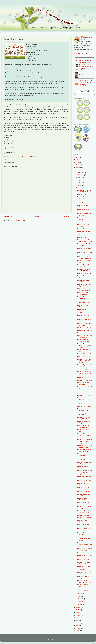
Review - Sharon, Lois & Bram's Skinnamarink (85, 446)
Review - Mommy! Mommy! (83, 585)
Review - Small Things (84, 273)
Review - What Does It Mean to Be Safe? (84, 450)
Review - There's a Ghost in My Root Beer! (85, 556)
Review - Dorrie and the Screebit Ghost (84, 191)
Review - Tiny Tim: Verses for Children (84, 302)
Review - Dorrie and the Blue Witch (84, 198)
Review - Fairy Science (84, 481)
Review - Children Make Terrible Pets (84, 266)
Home (37, 216)
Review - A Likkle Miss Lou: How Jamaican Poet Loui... (84, 233)
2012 (78, 623)
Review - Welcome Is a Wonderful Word (84, 306)
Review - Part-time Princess (83, 534)
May (79, 594)
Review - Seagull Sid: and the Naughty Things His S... (84, 568)
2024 (78, 157)
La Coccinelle (88, 37)
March (80, 599)
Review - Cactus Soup (84, 492)
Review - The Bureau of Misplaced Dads (84, 410)
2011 (78, 626)
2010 (78, 628)
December (81, 172)
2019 (78, 170)
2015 (78, 615)
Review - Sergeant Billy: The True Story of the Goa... (84, 373)
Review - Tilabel (82, 194)
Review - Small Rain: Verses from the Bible (84, 426)
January (80, 604)
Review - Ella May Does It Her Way (84, 459)
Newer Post (8, 216)
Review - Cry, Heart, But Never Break (85, 366)
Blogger (52, 639)
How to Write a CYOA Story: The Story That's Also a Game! (86, 82)
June (79, 188)
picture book (19, 159)
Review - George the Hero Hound (84, 529)
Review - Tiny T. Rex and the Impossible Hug (85, 253)
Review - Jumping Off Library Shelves (84, 270)
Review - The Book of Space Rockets (84, 563)
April (79, 596)
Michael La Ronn (80, 70)
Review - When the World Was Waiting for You (85, 590)
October (80, 177)
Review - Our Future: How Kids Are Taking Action (84, 345)
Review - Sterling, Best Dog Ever (84, 521)
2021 (78, 165)
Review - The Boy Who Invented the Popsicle (84, 210)
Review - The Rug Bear (84, 518)
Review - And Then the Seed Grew (84, 245)
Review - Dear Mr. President (83, 467)
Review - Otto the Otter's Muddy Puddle (85, 336)
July (79, 185)
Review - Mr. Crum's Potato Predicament (84, 257)
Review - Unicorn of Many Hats (83, 431)
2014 (78, 618)
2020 (78, 167)
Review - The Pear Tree (84, 328)
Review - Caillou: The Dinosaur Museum (84, 289)
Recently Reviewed (84, 60)
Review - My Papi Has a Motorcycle (84, 399)
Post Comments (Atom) (19, 221)
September (81, 180)
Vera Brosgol (42, 159)
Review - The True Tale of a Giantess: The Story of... (84, 361)
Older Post (65, 216)
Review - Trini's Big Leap (85, 330)
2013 (78, 620)
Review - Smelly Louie (84, 369)
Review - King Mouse (84, 333)
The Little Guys (33, 159)
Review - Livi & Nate (83, 377)
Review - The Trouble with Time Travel (84, 418)
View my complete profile (81, 53)
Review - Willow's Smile (84, 354)
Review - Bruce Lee (83, 229)
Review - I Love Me (83, 515)
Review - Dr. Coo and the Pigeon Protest (85, 285)
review (26, 159)
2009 (78, 631)
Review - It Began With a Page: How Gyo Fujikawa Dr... (85, 472)
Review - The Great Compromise (83, 455)
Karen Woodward (84, 86)
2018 (78, 607)
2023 (78, 160)
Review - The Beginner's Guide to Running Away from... (85, 441)
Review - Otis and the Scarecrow (84, 281)
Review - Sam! (82, 237)
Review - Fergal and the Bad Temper (84, 214)
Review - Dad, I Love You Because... (85, 414)
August (80, 183)
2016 (78, 613)
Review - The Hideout (84, 560)
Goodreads (18, 100)
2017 (78, 610)
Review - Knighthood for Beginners (84, 324)
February (81, 602)
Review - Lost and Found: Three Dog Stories (84, 539)
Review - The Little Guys (85, 380)
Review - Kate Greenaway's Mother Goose (84, 311)
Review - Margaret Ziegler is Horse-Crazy (85, 581)
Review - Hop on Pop (84, 395)
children (13, 159)
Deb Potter (83, 75)
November (81, 175)
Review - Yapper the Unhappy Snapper (84, 341)
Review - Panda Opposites (82, 298)
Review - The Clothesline (85, 406)
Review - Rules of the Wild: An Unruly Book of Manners (84, 435)
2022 (78, 162)
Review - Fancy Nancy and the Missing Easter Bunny (85, 544)
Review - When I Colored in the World (85, 573)
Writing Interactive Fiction (86, 73)
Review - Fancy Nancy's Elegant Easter (84, 549)
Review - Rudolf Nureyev (85, 222)
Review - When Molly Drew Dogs (84, 383)
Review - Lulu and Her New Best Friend (84, 512)
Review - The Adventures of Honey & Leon (85, 463)
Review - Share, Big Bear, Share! (83, 488)
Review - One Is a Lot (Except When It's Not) (85, 241)
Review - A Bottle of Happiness (83, 577)
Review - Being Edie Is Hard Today (84, 508)
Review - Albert (82, 553)
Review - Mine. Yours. (84, 357)
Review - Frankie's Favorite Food (83, 499)
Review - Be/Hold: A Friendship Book (83, 293)
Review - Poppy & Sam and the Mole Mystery (84, 477)
